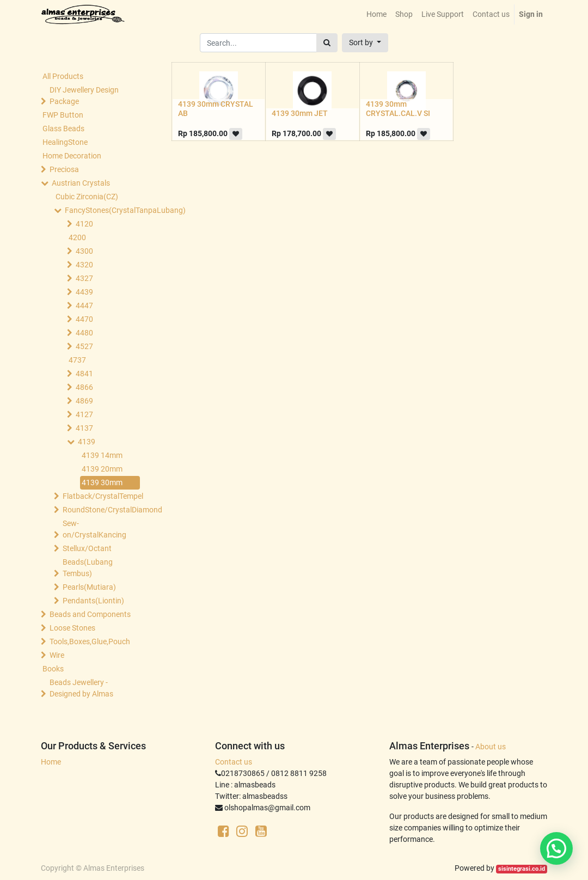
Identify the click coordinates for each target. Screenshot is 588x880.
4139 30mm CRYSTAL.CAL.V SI (398, 109)
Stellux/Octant (87, 548)
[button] (365, 43)
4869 (84, 401)
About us (491, 747)
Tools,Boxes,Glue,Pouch (90, 641)
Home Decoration (72, 156)
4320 (84, 265)
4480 (84, 333)
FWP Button (63, 115)
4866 (84, 387)
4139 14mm (102, 455)
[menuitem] (376, 14)
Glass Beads (63, 129)
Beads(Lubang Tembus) (88, 568)
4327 (84, 278)
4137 (84, 428)
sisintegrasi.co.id (522, 869)
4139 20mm (102, 469)
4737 (77, 360)
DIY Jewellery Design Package (84, 96)
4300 (84, 251)
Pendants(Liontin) (93, 601)
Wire (57, 655)
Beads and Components (90, 614)
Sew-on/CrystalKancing (94, 529)
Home (51, 762)
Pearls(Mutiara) (89, 587)
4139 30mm (102, 482)
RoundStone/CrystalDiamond (102, 510)
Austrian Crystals (81, 183)
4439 (84, 292)
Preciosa (64, 169)
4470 (84, 319)
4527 (84, 346)
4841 (84, 374)
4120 (84, 224)
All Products (63, 76)
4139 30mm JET (300, 113)
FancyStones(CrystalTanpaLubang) (105, 210)
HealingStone (65, 142)
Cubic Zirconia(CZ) (87, 197)
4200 (77, 237)
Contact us (234, 762)
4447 (84, 305)
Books (53, 669)
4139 (87, 442)
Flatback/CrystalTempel (102, 496)
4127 (84, 414)
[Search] (327, 43)
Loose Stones (72, 628)
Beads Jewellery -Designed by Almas (81, 688)
